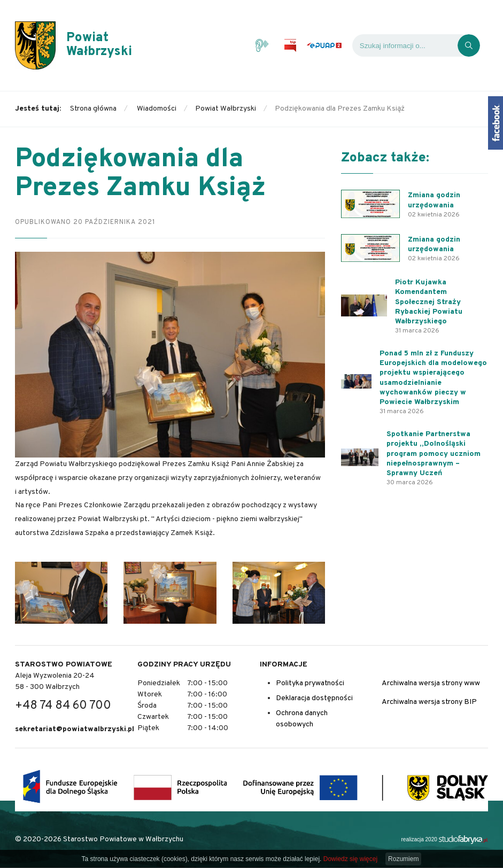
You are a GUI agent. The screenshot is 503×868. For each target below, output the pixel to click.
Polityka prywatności (310, 683)
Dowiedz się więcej (350, 859)
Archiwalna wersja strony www (431, 683)
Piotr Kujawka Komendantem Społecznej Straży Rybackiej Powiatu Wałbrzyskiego (429, 302)
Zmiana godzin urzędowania (434, 200)
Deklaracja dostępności (314, 698)
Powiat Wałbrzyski (226, 109)
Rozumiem (403, 859)
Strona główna (93, 109)
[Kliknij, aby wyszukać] (469, 45)
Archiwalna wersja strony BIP (429, 702)
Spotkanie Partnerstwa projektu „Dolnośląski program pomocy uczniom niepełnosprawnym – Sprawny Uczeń (434, 454)
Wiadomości (157, 109)
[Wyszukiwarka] (405, 45)
